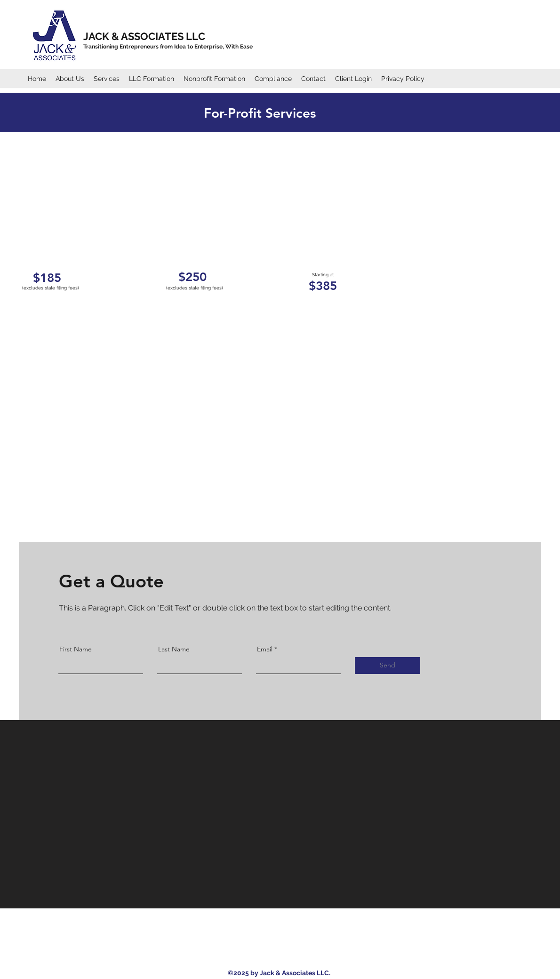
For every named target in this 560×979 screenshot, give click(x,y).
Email (265, 649)
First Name (76, 649)
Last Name (174, 649)
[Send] (388, 666)
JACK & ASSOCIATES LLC (144, 36)
